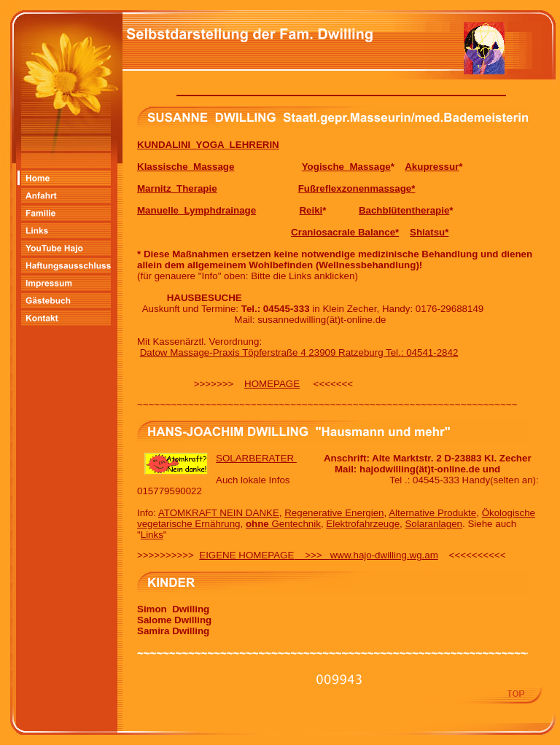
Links (152, 535)
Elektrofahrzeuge (363, 524)
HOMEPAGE (272, 384)
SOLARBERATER (256, 458)
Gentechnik (283, 524)
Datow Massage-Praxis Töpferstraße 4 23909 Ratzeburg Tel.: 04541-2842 (299, 352)
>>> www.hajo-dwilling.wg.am (366, 555)
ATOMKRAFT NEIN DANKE (219, 513)
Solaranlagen (433, 524)
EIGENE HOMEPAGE (246, 555)
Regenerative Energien (334, 513)
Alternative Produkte (432, 513)
